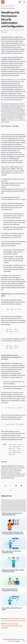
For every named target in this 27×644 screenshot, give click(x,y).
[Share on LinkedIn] (16, 486)
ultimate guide (16, 80)
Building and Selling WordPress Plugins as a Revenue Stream (13, 571)
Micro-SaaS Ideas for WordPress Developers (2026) (12, 552)
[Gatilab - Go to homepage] (3, 2)
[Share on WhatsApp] (16, 490)
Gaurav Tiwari (11, 641)
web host (17, 120)
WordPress (5, 32)
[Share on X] (6, 486)
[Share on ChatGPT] (11, 490)
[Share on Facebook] (11, 486)
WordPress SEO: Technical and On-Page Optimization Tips (12, 514)
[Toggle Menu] (24, 2)
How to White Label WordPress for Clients (12, 609)
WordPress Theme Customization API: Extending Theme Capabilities (12, 626)
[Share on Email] (21, 486)
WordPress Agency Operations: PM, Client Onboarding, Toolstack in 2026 (13, 533)
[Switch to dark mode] (20, 2)
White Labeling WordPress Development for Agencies (10, 590)
